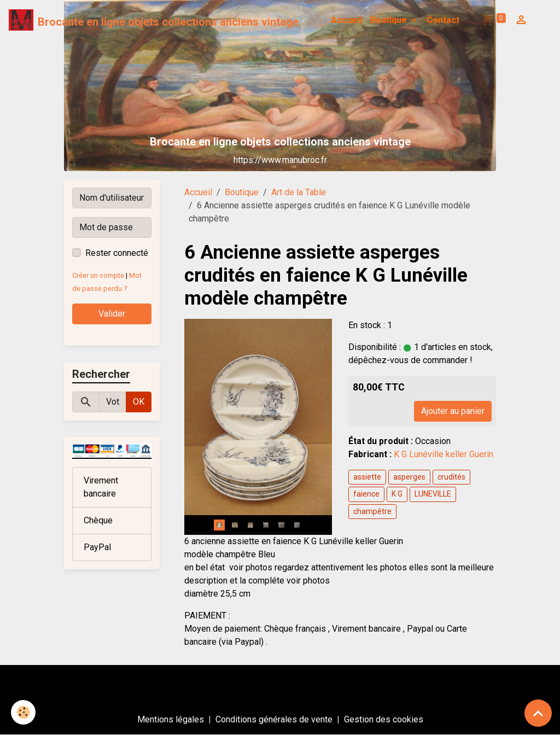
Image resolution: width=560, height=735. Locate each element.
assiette (367, 477)
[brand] (154, 20)
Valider (112, 314)
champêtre (372, 511)
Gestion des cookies (384, 719)
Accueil (346, 20)
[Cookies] (23, 712)
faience (366, 494)
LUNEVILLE (433, 494)
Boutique (390, 20)
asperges (409, 477)
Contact (443, 20)
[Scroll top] (538, 713)
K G (397, 494)
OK (139, 402)
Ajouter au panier (453, 411)
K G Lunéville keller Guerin (445, 454)
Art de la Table (299, 192)
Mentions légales (171, 719)
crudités (451, 477)
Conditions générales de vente (274, 719)
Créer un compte (98, 275)
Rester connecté (117, 253)
